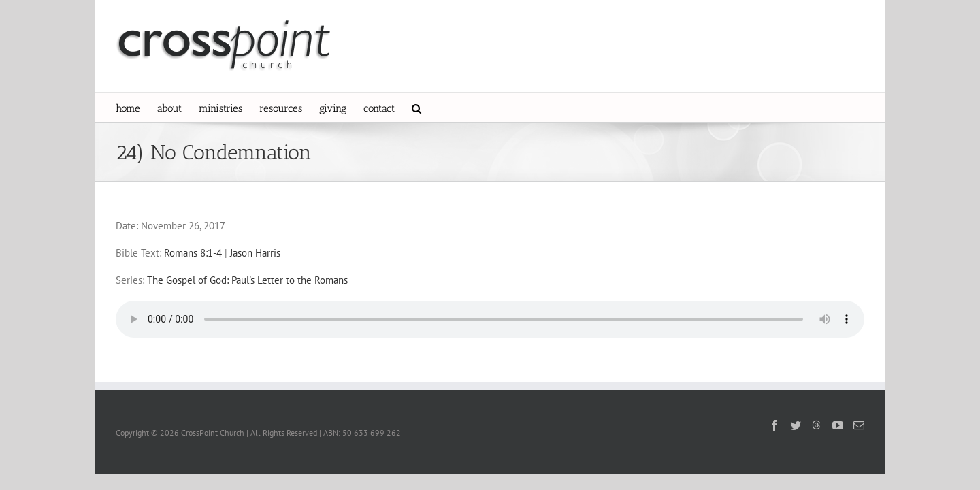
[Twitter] (796, 425)
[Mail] (859, 425)
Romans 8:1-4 (193, 253)
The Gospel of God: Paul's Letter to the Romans (247, 280)
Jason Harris (255, 253)
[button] (498, 107)
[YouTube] (838, 425)
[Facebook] (774, 425)
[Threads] (817, 425)
